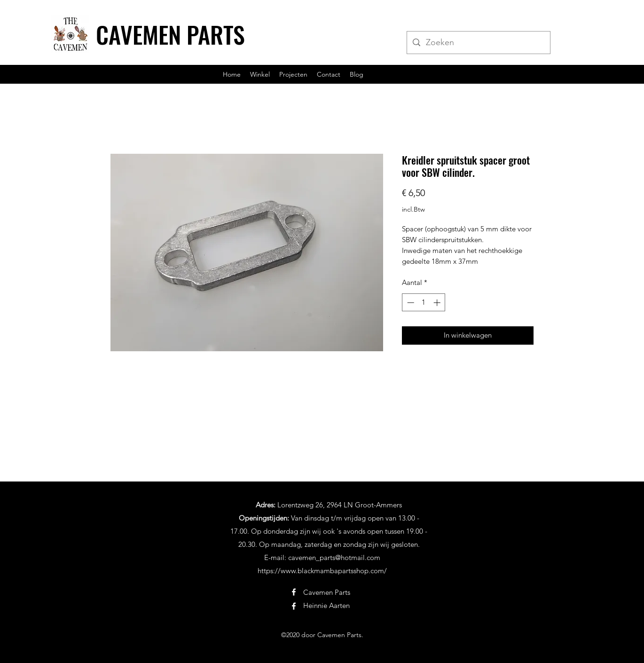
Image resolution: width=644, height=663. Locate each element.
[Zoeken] (478, 43)
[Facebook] (294, 592)
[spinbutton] (424, 303)
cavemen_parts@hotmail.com (334, 557)
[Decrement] (410, 303)
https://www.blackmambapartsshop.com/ (322, 571)
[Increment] (438, 303)
